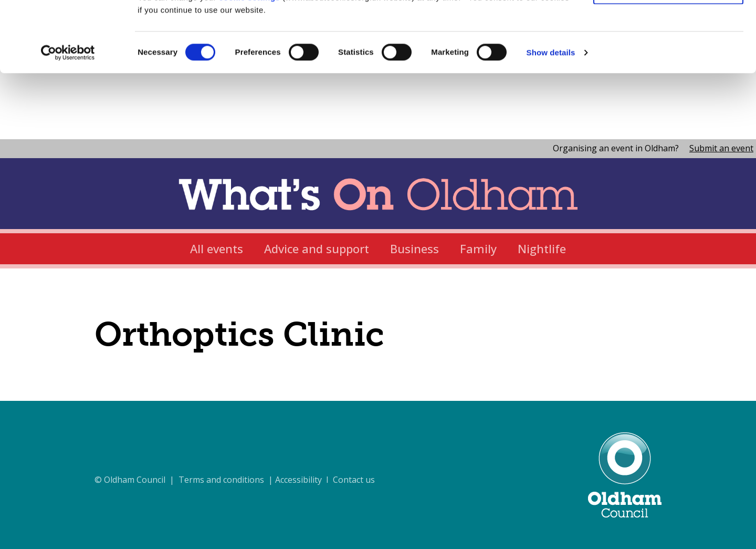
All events (217, 248)
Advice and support (317, 248)
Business (414, 248)
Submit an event (721, 148)
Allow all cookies (669, 26)
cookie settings (250, 63)
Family (478, 248)
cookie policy (527, 51)
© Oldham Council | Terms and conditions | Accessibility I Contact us (235, 480)
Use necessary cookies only (668, 57)
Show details (551, 118)
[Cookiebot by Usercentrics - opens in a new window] (68, 119)
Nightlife (542, 248)
